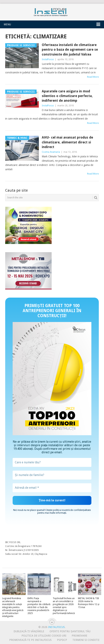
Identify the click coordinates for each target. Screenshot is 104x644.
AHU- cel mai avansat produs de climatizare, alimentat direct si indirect (67, 142)
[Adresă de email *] (52, 488)
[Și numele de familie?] (52, 475)
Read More (93, 77)
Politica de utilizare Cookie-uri (44, 636)
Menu (7, 24)
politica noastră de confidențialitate (72, 510)
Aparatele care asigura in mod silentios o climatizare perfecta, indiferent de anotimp (67, 96)
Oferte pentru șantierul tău (70, 631)
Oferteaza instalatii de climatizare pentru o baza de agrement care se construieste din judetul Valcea (70, 49)
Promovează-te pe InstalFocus (30, 640)
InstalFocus (52, 11)
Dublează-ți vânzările (29, 631)
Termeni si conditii (86, 640)
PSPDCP (62, 640)
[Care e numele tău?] (52, 462)
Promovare (79, 636)
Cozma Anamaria (51, 152)
